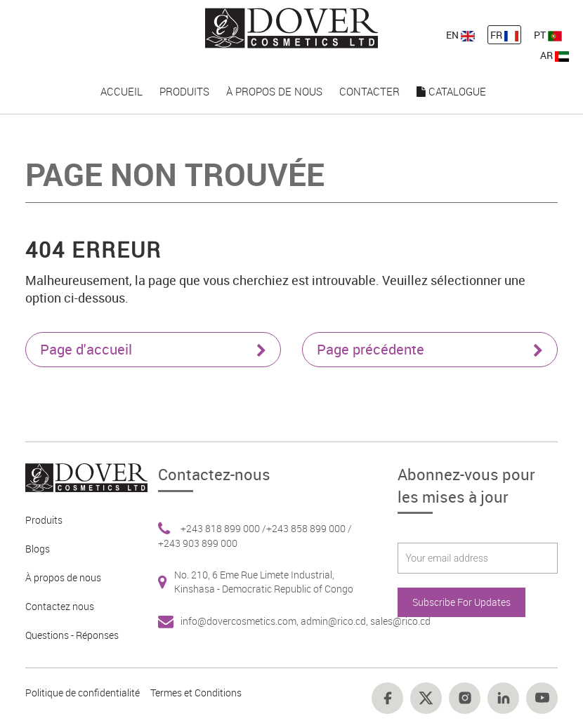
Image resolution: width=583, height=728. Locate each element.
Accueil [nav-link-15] (122, 91)
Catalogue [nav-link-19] (451, 91)
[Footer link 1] (81, 476)
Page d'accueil (153, 349)
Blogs (38, 549)
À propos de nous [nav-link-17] (274, 91)
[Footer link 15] (426, 698)
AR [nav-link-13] (555, 55)
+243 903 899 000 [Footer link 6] (198, 543)
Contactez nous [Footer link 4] (60, 606)
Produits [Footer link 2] (44, 520)
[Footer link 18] (542, 698)
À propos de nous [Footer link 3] (63, 577)
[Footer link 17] (503, 698)
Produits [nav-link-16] (184, 91)
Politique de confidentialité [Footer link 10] (83, 693)
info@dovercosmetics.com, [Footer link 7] (241, 621)
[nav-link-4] (292, 27)
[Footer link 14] (387, 698)
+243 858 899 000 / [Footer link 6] (309, 528)
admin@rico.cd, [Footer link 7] (335, 621)
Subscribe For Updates (461, 602)
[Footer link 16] (465, 698)
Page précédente (430, 349)
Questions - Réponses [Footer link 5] (72, 635)
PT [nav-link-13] (548, 35)
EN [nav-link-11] (460, 35)
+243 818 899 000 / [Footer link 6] (223, 528)
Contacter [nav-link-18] (369, 91)
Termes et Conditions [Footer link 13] (196, 693)
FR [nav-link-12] (504, 35)
